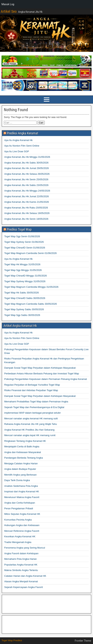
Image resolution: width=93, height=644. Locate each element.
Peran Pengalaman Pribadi (19, 508)
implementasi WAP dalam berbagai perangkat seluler (33, 413)
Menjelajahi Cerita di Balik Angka (22, 447)
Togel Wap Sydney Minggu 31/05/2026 (25, 281)
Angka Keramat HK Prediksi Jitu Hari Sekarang (29, 430)
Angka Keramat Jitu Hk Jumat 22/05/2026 (27, 196)
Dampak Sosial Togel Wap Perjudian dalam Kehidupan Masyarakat (40, 368)
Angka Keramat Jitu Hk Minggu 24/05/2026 (27, 191)
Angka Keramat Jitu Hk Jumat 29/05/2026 (27, 168)
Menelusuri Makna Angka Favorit (22, 497)
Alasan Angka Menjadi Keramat (21, 581)
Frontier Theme (83, 641)
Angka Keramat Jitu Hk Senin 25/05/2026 (26, 179)
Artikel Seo (9, 11)
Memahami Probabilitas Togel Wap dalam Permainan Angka (36, 402)
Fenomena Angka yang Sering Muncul (25, 548)
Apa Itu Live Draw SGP (17, 151)
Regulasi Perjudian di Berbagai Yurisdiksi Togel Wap (32, 385)
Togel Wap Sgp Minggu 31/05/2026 (23, 270)
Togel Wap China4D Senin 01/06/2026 (25, 248)
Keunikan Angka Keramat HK (20, 536)
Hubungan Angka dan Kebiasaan (22, 525)
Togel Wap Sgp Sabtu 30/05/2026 (22, 315)
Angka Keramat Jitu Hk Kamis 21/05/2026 (27, 202)
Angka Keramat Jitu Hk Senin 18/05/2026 (26, 219)
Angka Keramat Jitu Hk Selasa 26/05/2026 (27, 174)
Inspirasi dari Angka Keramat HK (22, 491)
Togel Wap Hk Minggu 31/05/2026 (22, 264)
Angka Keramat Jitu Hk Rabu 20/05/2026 (26, 208)
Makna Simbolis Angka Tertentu (21, 570)
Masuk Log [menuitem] (8, 4)
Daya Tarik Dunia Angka (17, 480)
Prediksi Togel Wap (19, 229)
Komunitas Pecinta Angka (18, 520)
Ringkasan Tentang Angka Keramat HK (25, 441)
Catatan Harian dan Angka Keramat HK (25, 576)
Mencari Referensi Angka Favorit (22, 531)
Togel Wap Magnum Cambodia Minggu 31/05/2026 (31, 287)
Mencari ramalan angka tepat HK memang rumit (30, 435)
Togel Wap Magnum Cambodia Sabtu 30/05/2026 (31, 304)
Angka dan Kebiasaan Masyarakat (23, 452)
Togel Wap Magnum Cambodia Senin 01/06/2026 (31, 253)
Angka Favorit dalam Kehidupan (21, 553)
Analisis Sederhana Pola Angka (21, 486)
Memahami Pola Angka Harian (21, 559)
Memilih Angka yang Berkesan (20, 475)
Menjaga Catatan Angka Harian (21, 463)
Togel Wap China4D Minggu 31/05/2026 (26, 276)
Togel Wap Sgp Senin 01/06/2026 (22, 236)
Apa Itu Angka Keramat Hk (18, 140)
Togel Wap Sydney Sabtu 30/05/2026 (24, 309)
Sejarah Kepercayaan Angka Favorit (23, 587)
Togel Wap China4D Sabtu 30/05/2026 (25, 298)
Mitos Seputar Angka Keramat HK (22, 514)
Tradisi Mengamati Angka (18, 542)
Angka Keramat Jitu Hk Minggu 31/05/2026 (27, 157)
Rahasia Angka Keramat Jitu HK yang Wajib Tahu (31, 424)
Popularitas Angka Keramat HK (21, 565)
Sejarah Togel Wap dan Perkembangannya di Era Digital (34, 407)
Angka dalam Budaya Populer (20, 469)
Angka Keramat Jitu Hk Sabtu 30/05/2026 (26, 163)
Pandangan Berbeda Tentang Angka (24, 458)
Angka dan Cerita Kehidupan (20, 503)
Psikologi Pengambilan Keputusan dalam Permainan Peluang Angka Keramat (46, 379)
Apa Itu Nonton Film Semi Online (22, 146)
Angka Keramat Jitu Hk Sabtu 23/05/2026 (26, 185)
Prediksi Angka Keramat (22, 133)
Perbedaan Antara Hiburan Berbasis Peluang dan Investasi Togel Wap (42, 374)
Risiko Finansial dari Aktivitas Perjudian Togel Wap (31, 390)
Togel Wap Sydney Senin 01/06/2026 (24, 242)
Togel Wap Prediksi (12, 640)
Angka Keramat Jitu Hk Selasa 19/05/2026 (27, 213)
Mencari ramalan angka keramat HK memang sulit (31, 418)
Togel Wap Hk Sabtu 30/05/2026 (22, 293)
